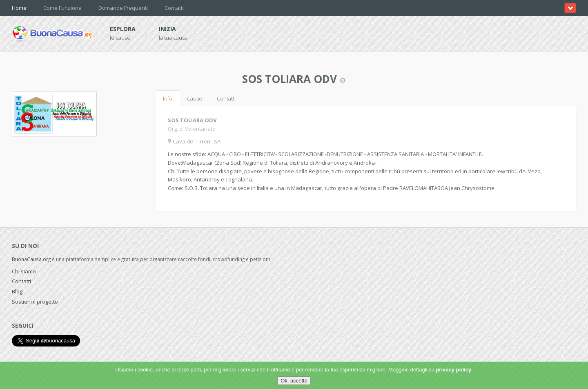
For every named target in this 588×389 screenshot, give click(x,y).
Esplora (123, 29)
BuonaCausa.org (31, 259)
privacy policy (453, 370)
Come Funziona (62, 8)
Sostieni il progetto (35, 302)
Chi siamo (24, 271)
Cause (195, 98)
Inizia (167, 29)
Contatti (174, 8)
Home (19, 8)
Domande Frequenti (123, 8)
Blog (17, 291)
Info (168, 98)
